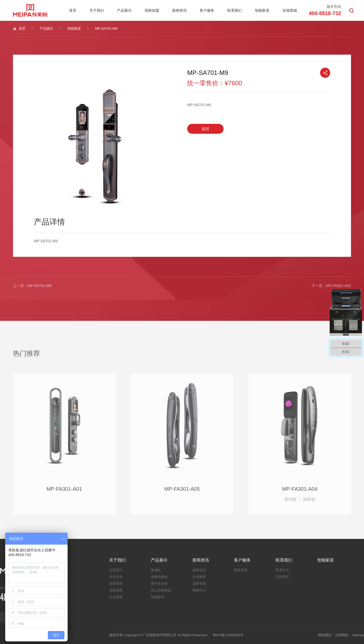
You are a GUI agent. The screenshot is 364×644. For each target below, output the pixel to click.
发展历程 (116, 584)
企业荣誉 (116, 597)
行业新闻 (199, 577)
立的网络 (342, 635)
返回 (205, 129)
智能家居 (262, 10)
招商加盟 (152, 10)
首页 (73, 10)
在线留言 (282, 577)
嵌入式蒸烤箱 (161, 590)
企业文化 (116, 577)
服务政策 (241, 570)
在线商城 (290, 10)
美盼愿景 (116, 590)
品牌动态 (199, 570)
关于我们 (97, 10)
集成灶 (156, 570)
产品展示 (124, 10)
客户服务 (207, 10)
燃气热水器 (159, 584)
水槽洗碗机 (159, 577)
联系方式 (282, 570)
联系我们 (235, 10)
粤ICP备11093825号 (228, 635)
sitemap (358, 635)
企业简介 (116, 570)
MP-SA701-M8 (40, 288)
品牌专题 (199, 584)
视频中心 (199, 590)
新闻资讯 (179, 10)
